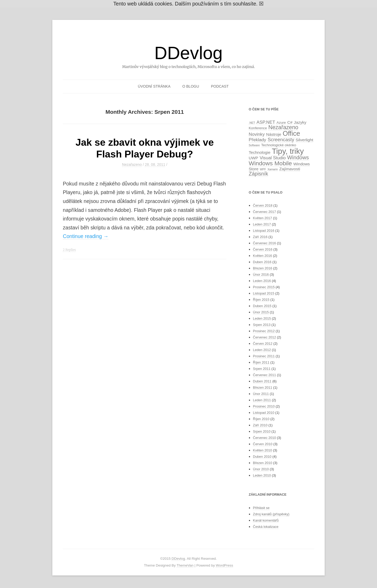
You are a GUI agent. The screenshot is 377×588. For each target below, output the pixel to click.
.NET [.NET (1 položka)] (252, 123)
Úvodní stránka (154, 86)
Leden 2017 (262, 224)
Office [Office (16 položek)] (292, 133)
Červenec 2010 (264, 438)
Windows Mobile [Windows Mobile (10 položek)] (270, 163)
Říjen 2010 (261, 419)
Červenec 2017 (264, 212)
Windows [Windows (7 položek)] (298, 157)
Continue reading (86, 236)
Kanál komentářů (266, 520)
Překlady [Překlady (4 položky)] (257, 140)
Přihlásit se (261, 508)
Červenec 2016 (264, 243)
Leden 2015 (262, 318)
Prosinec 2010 (264, 406)
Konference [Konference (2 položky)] (258, 128)
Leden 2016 (262, 281)
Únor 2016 (261, 275)
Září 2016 (260, 237)
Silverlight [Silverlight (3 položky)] (304, 140)
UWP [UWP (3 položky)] (253, 158)
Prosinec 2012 (264, 331)
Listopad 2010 (264, 413)
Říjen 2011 (261, 362)
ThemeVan (185, 565)
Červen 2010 (263, 444)
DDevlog (189, 53)
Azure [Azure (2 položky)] (281, 123)
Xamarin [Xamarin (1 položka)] (273, 169)
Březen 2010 (263, 463)
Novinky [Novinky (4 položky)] (257, 134)
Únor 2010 (261, 469)
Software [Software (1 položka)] (254, 145)
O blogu (191, 86)
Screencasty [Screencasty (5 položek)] (281, 140)
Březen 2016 (263, 268)
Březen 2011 (263, 388)
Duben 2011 (262, 381)
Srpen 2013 (262, 325)
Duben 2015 (262, 306)
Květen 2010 (262, 450)
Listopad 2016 (264, 231)
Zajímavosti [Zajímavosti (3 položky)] (290, 169)
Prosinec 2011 (264, 356)
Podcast (220, 86)
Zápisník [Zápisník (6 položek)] (258, 174)
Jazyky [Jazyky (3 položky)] (300, 122)
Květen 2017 (262, 218)
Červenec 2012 (264, 337)
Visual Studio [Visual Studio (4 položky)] (273, 158)
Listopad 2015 (264, 293)
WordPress (224, 565)
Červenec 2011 (264, 375)
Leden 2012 (262, 350)
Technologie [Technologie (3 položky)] (260, 152)
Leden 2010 (262, 475)
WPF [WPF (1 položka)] (263, 169)
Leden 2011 (262, 400)
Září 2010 (260, 425)
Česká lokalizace (266, 527)
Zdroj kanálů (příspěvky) (271, 514)
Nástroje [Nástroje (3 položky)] (274, 134)
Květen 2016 (262, 256)
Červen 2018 (263, 205)
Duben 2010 (262, 457)
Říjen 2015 (261, 300)
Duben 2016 (262, 262)
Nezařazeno (132, 165)
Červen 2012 (263, 344)
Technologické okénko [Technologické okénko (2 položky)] (279, 145)
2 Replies (69, 250)
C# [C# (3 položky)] (290, 122)
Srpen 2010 (262, 431)
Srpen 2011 (262, 369)
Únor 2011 (261, 394)
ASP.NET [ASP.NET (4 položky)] (266, 122)
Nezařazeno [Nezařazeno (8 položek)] (283, 127)
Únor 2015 (261, 312)
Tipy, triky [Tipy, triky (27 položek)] (288, 151)
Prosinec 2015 (264, 287)
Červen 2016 (263, 249)
